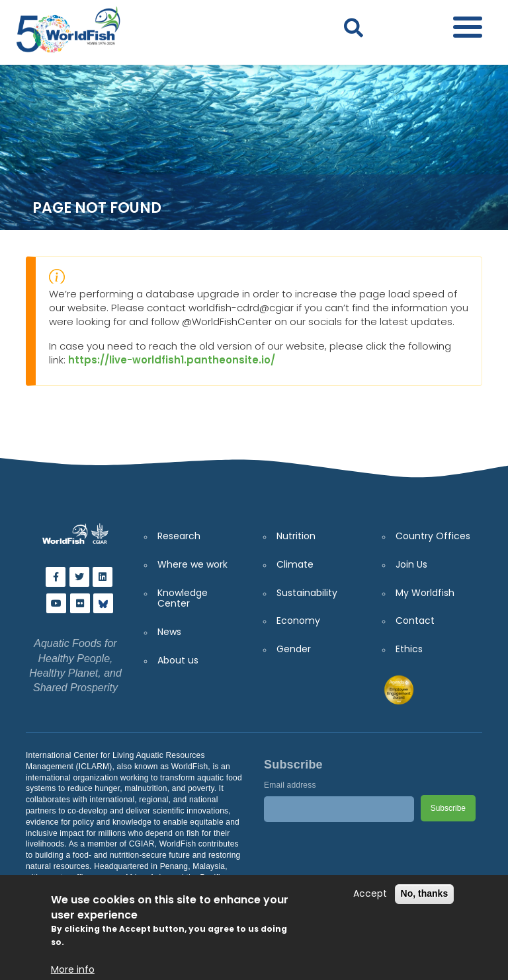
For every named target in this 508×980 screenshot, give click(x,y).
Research (179, 536)
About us (178, 660)
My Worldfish (425, 593)
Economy (298, 621)
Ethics (409, 649)
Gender (294, 649)
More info (73, 970)
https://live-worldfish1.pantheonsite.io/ (172, 360)
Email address (290, 785)
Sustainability (307, 593)
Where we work (192, 564)
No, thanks (425, 893)
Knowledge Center (183, 598)
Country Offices (433, 536)
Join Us (411, 564)
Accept (370, 894)
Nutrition (296, 536)
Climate (295, 564)
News (169, 632)
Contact (415, 621)
